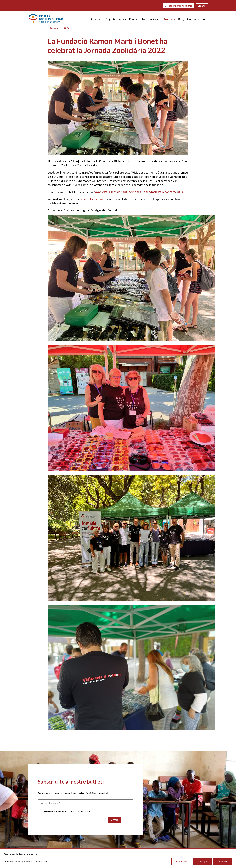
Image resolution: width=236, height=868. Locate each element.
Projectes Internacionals (145, 19)
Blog (181, 19)
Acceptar (222, 862)
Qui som (96, 19)
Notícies (169, 19)
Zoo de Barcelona (92, 199)
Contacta (193, 19)
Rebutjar (202, 862)
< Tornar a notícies (59, 28)
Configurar (182, 862)
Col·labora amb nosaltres (178, 6)
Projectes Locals (115, 19)
